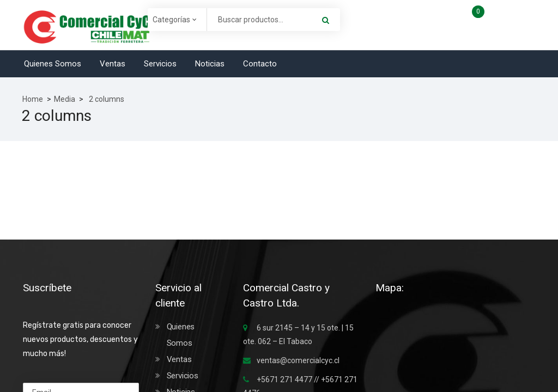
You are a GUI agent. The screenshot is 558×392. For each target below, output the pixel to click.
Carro (501, 16)
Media (65, 99)
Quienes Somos (53, 64)
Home (33, 99)
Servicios (160, 64)
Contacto (260, 64)
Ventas (113, 64)
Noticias (210, 64)
